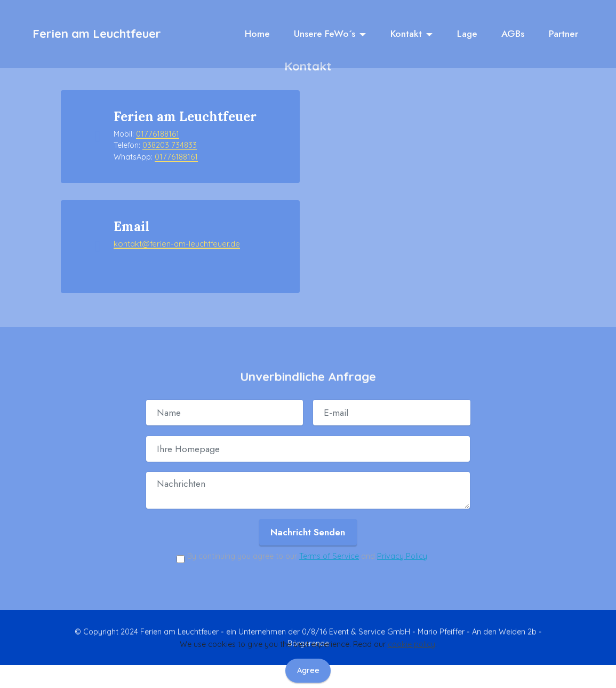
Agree (308, 670)
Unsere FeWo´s (325, 34)
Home (257, 34)
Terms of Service (329, 544)
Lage (467, 34)
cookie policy (411, 644)
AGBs (513, 34)
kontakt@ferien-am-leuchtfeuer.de (174, 238)
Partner (563, 34)
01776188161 (157, 134)
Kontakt (406, 34)
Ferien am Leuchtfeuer (97, 34)
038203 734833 (169, 145)
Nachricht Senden (308, 520)
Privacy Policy (402, 544)
